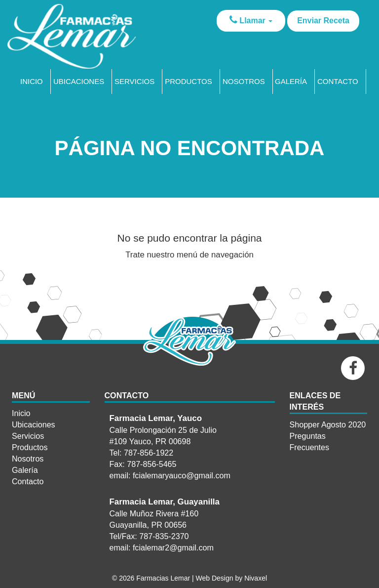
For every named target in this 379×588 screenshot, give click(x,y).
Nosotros (244, 81)
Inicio (32, 81)
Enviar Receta (323, 21)
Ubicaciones (79, 81)
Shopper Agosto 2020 (328, 424)
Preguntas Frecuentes (310, 441)
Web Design (215, 578)
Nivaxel (256, 578)
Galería (291, 81)
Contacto (338, 81)
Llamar (251, 20)
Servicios (134, 81)
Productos (188, 81)
